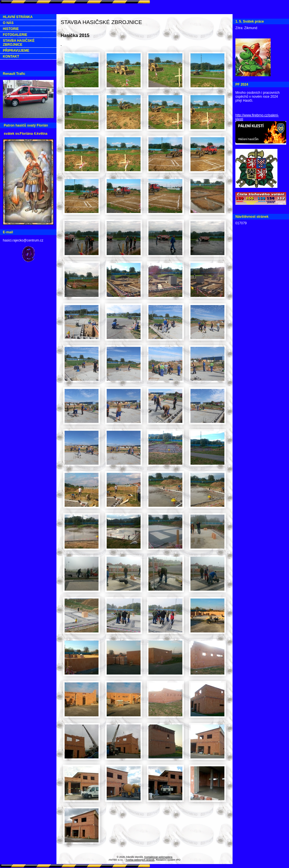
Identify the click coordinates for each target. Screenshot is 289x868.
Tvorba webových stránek (140, 860)
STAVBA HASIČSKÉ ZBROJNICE (19, 43)
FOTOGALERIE (15, 35)
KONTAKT (11, 56)
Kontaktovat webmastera (158, 857)
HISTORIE (11, 29)
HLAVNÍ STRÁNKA (18, 17)
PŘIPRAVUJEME (16, 51)
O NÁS (8, 23)
